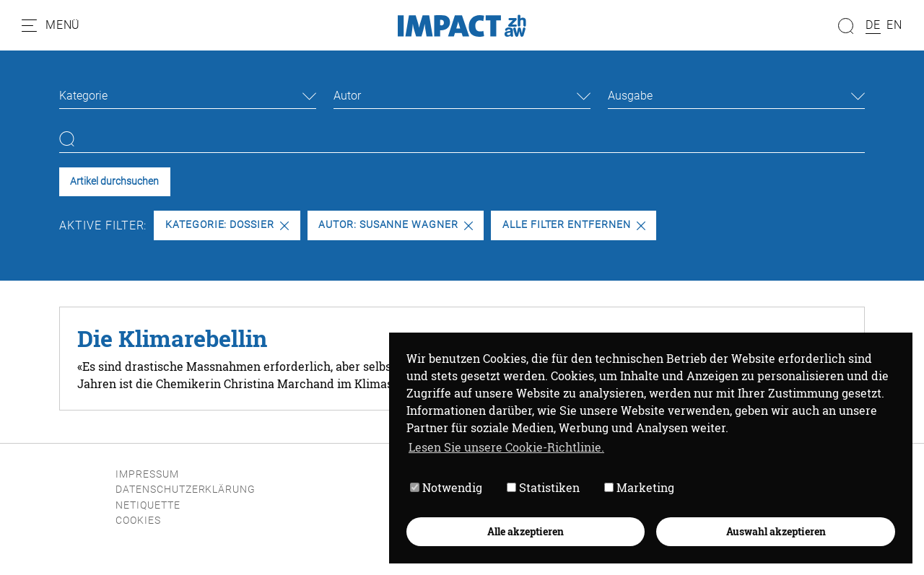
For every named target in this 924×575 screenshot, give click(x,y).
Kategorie (83, 96)
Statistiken (543, 488)
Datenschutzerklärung (186, 490)
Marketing (639, 488)
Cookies (138, 521)
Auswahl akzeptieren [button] (776, 531)
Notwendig (446, 488)
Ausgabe (630, 96)
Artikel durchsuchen (114, 181)
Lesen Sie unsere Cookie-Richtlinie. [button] (506, 447)
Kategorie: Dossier (227, 225)
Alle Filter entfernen (574, 225)
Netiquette (148, 505)
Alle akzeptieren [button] (526, 531)
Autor (347, 96)
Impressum (147, 474)
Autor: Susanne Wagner (396, 225)
